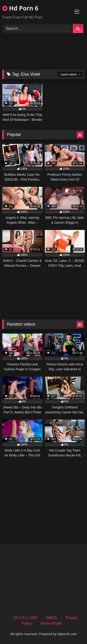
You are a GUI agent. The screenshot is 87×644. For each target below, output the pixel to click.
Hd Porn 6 (20, 8)
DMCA (51, 618)
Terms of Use (51, 623)
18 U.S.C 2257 (25, 618)
